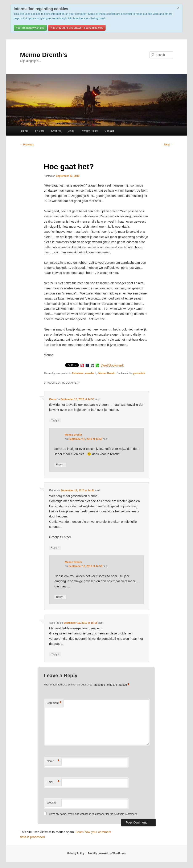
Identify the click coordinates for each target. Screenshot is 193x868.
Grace (53, 399)
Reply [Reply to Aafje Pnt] (55, 654)
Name (53, 761)
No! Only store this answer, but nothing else (77, 28)
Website (52, 803)
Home (25, 131)
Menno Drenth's (44, 55)
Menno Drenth (107, 373)
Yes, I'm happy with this (30, 28)
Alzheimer (78, 373)
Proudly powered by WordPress (107, 853)
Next (169, 145)
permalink (139, 373)
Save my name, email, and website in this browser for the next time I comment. (93, 814)
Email (53, 782)
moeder (90, 373)
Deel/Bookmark (112, 365)
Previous (27, 145)
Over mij (56, 131)
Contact (109, 131)
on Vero (40, 131)
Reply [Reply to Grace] (55, 420)
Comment (54, 703)
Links (71, 131)
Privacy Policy (89, 131)
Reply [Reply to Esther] (55, 548)
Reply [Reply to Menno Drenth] (60, 465)
